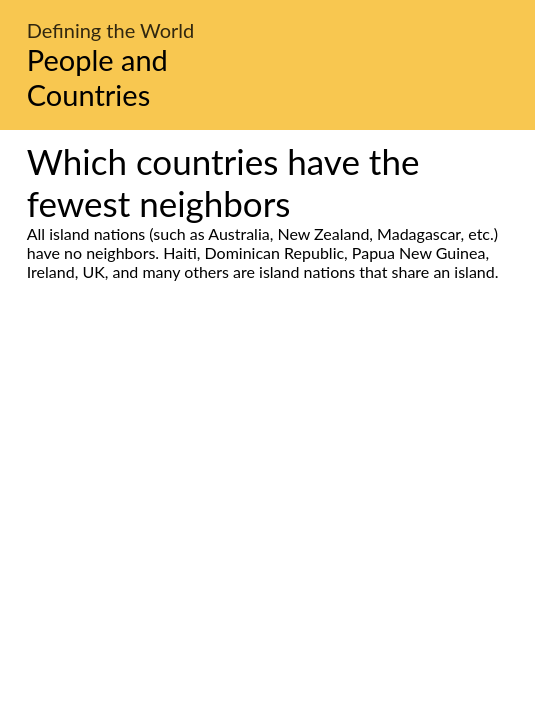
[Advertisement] (267, 469)
